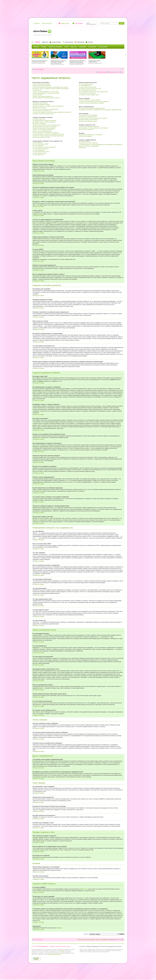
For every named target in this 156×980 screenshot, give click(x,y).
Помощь (111, 72)
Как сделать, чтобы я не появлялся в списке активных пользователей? (51, 89)
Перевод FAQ (82, 148)
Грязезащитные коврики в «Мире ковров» (97, 61)
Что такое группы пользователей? (88, 87)
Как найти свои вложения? (86, 136)
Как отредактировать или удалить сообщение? (45, 120)
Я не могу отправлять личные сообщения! (90, 100)
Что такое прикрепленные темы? (41, 152)
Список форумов (39, 69)
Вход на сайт (65, 23)
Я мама (44, 47)
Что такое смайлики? (38, 146)
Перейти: (86, 934)
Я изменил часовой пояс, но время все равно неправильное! (48, 106)
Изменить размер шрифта (122, 69)
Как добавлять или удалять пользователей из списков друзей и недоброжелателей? (100, 110)
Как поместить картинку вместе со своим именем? (45, 109)
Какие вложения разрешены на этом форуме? (91, 135)
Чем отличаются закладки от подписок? (89, 126)
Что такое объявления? (39, 150)
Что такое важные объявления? (41, 149)
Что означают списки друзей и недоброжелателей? (92, 108)
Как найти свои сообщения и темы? (88, 121)
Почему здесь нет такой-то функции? (88, 143)
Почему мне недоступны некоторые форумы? (44, 128)
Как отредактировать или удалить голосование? (45, 127)
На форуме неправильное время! (41, 104)
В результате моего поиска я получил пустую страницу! (93, 118)
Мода (66, 47)
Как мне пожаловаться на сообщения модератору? (46, 133)
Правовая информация (93, 946)
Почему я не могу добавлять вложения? (43, 130)
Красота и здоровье (55, 47)
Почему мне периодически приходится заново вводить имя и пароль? (50, 87)
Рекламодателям (111, 946)
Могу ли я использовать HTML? (41, 144)
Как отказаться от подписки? (86, 129)
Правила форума (102, 72)
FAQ (122, 72)
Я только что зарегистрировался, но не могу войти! (46, 92)
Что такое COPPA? (37, 95)
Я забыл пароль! (37, 90)
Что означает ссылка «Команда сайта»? (89, 95)
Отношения (92, 47)
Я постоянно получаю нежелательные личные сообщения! (94, 102)
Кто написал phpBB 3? (85, 141)
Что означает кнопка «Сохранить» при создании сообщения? (48, 134)
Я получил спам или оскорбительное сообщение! (91, 103)
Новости (36, 47)
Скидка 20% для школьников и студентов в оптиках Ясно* (40, 61)
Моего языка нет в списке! (39, 108)
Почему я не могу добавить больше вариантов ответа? (47, 125)
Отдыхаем (82, 47)
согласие (62, 952)
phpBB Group (84, 889)
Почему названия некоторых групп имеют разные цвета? (93, 92)
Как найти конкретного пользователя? (88, 120)
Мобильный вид (82, 940)
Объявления (81, 42)
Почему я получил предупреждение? (42, 131)
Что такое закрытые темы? (39, 153)
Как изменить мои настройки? (40, 103)
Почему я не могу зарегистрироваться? (43, 96)
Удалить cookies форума (102, 940)
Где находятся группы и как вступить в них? (90, 89)
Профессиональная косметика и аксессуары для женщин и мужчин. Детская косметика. (78, 62)
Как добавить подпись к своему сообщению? (44, 122)
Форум (38, 42)
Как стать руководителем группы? (87, 90)
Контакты (119, 946)
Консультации (69, 42)
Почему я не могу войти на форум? (42, 84)
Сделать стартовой (47, 23)
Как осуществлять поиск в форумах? (88, 115)
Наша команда (91, 940)
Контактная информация (54, 954)
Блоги (46, 42)
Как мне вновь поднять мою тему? (41, 137)
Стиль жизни (103, 47)
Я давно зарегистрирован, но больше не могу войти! (46, 93)
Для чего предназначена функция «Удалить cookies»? (46, 98)
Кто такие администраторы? (86, 84)
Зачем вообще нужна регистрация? (42, 86)
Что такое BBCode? (38, 143)
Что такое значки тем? (38, 155)
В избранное (37, 23)
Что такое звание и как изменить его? (42, 111)
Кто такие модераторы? (85, 86)
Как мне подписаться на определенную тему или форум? (93, 128)
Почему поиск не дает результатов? (88, 117)
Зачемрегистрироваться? (91, 23)
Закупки (90, 42)
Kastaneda (59, 928)
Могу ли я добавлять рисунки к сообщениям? (44, 147)
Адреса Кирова (56, 42)
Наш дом (74, 47)
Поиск (117, 72)
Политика (103, 946)
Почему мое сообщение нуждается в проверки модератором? (48, 136)
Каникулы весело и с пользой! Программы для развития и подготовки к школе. (59, 62)
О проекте (82, 946)
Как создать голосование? (39, 124)
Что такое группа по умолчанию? (87, 93)
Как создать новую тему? (39, 119)
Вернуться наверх (39, 171)
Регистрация (79, 23)
